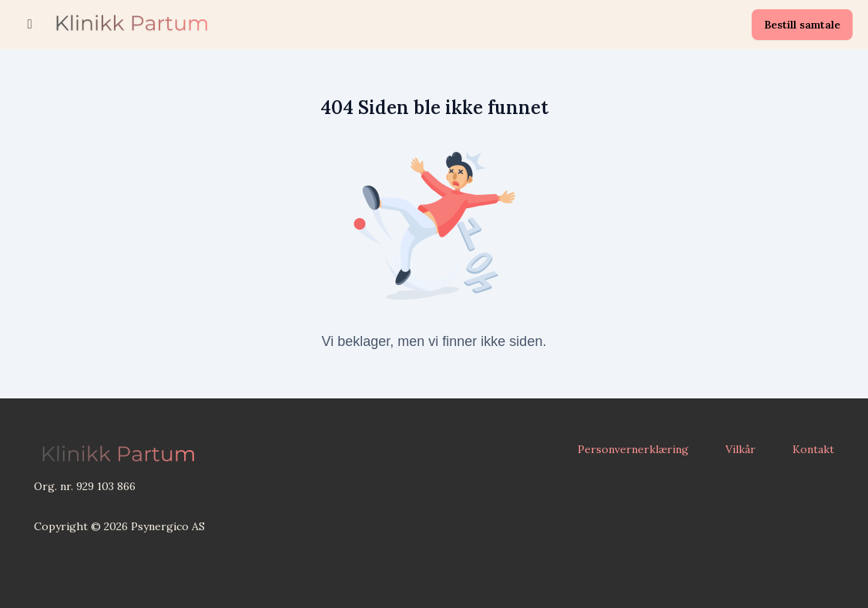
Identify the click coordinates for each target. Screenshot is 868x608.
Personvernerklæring (633, 449)
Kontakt (813, 449)
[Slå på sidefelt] (30, 25)
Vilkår (741, 449)
